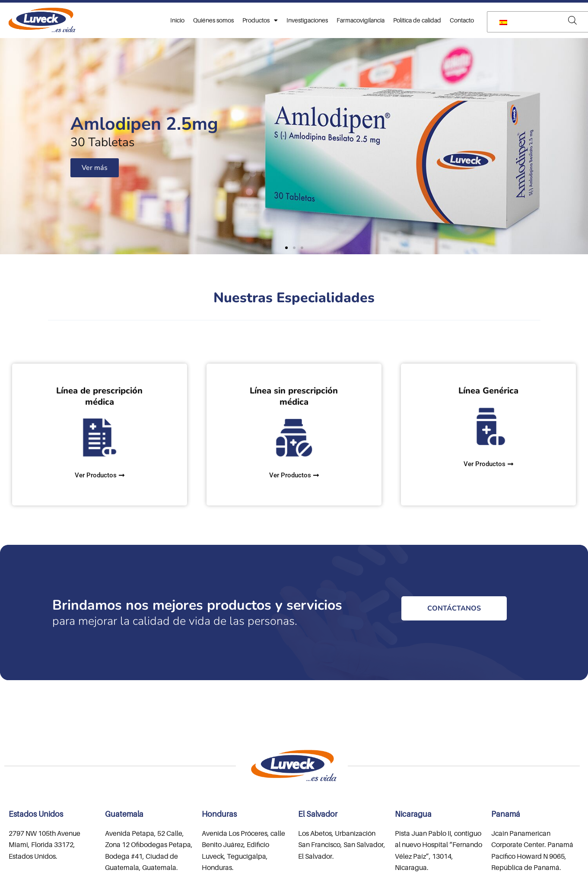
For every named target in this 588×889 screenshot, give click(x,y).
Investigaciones (307, 20)
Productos (260, 20)
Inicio (177, 20)
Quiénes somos (213, 20)
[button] (286, 248)
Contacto (462, 20)
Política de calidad (417, 20)
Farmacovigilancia (361, 20)
